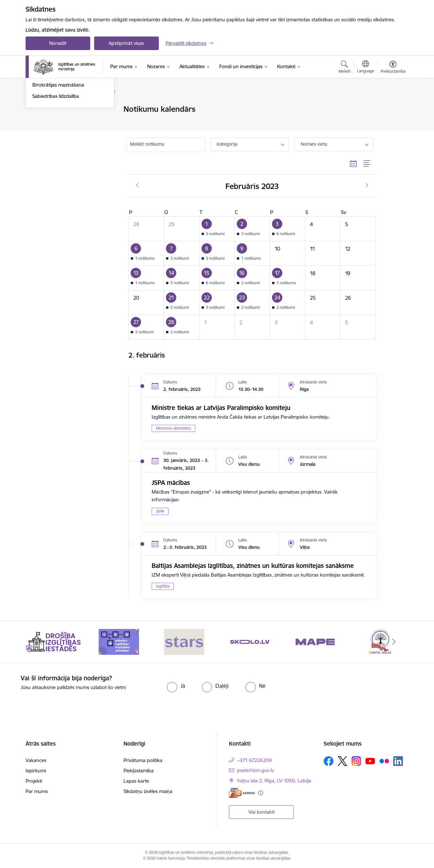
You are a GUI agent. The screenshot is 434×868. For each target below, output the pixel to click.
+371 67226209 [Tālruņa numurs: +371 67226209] (254, 760)
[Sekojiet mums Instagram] (356, 761)
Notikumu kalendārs (54, 110)
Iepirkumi (36, 771)
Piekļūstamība (139, 771)
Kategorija (227, 144)
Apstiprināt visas (126, 43)
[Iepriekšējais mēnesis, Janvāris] (137, 185)
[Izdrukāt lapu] (393, 106)
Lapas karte (136, 781)
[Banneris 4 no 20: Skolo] (250, 641)
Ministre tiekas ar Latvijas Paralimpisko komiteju (221, 408)
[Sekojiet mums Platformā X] (342, 761)
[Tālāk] (394, 642)
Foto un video (47, 143)
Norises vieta (314, 144)
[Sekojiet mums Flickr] (384, 761)
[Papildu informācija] (260, 793)
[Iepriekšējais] (40, 642)
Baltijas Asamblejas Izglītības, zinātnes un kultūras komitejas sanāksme (253, 566)
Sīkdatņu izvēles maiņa (148, 791)
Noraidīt (58, 43)
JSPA (160, 511)
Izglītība (163, 586)
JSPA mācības (171, 483)
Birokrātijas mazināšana (58, 155)
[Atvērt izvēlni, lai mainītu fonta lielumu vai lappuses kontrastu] (393, 68)
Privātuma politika (143, 760)
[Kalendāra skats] (353, 163)
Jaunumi (42, 121)
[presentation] (360, 687)
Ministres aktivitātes (174, 428)
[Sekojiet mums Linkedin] (398, 761)
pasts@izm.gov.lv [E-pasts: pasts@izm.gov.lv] (255, 770)
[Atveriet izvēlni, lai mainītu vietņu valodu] (366, 68)
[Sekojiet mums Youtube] (370, 761)
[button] (217, 229)
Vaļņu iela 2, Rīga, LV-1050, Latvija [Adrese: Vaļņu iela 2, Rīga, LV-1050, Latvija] (274, 781)
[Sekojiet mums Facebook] (329, 761)
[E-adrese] (242, 793)
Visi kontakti (261, 812)
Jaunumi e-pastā (50, 132)
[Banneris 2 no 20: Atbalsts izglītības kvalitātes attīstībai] (119, 641)
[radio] (176, 686)
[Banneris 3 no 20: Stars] (184, 641)
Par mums (37, 791)
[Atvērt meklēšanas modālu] (345, 68)
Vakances (36, 760)
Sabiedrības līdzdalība (56, 166)
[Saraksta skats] (367, 163)
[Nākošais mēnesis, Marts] (367, 185)
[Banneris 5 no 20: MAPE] (315, 641)
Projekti (34, 781)
